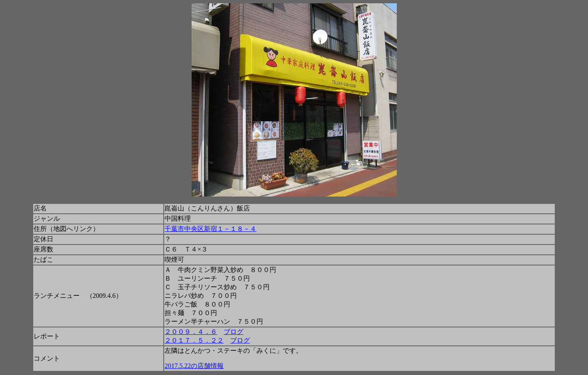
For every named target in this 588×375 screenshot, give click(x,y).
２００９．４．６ (191, 332)
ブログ (233, 332)
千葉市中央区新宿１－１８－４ (210, 229)
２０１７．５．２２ (194, 340)
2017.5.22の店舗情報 (194, 366)
